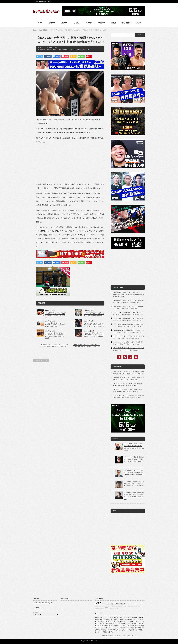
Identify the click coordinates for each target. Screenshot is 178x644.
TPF (107, 608)
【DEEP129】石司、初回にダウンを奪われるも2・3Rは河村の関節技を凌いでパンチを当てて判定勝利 (94, 335)
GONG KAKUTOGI (117, 606)
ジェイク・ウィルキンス (69, 50)
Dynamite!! (139, 604)
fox (139, 606)
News (41, 30)
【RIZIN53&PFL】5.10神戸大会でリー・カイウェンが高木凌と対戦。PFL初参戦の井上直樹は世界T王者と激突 (55, 335)
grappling (125, 606)
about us (102, 608)
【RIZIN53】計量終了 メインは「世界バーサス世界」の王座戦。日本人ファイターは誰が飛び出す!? (94, 314)
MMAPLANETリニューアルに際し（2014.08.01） (120, 636)
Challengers (120, 604)
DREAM (104, 604)
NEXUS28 (86, 50)
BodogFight (112, 608)
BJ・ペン (110, 604)
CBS (134, 604)
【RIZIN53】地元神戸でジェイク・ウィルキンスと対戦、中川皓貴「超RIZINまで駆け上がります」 (55, 325)
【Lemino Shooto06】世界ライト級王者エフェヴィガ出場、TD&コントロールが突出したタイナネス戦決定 (94, 325)
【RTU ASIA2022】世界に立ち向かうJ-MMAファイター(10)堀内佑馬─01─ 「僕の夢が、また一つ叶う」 (87, 346)
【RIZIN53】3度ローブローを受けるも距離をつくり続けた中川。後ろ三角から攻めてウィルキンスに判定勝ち (55, 315)
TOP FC (109, 606)
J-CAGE (45, 30)
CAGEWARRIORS (133, 606)
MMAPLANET (93, 641)
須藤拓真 (80, 50)
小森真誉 (48, 50)
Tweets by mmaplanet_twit (43, 603)
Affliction (104, 606)
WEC (98, 603)
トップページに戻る (41, 360)
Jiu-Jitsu (130, 604)
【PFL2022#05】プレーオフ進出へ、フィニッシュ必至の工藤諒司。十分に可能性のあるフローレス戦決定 (54, 346)
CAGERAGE (98, 606)
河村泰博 (42, 50)
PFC (117, 608)
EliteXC (97, 608)
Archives (36, 612)
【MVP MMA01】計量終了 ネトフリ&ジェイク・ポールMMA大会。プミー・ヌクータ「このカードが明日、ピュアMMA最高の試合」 (129, 294)
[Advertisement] (70, 161)
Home (35, 30)
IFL (127, 604)
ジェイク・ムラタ (57, 50)
